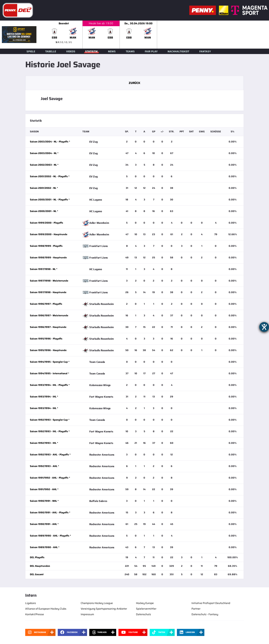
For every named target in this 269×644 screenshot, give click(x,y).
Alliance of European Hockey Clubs (46, 609)
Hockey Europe (145, 603)
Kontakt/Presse (35, 614)
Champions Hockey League (97, 603)
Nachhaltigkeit (178, 51)
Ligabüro (31, 603)
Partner (196, 609)
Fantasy (205, 51)
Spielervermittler (146, 609)
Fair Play (151, 51)
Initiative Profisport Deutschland (211, 603)
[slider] (157, 35)
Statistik (92, 51)
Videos (71, 51)
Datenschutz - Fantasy (205, 614)
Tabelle (51, 51)
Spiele (31, 51)
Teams (130, 51)
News (112, 51)
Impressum (87, 614)
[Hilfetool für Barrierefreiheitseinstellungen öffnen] (264, 327)
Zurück (134, 83)
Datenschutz (143, 614)
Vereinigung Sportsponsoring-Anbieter (104, 609)
